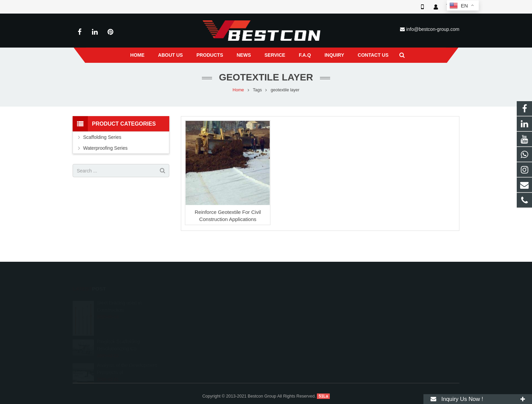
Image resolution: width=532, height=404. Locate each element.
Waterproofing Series (105, 148)
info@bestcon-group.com (433, 29)
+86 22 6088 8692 (295, 310)
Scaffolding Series (102, 137)
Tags (257, 90)
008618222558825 (296, 300)
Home (239, 90)
